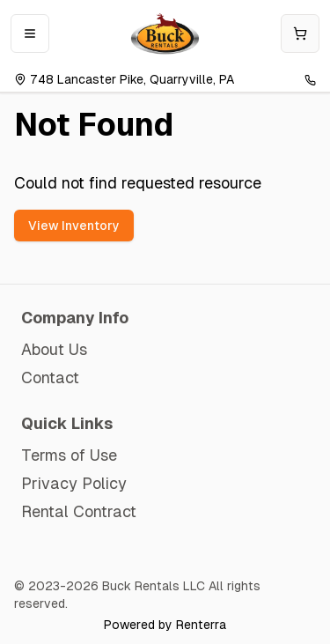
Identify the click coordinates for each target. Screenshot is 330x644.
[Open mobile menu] (30, 33)
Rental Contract (79, 511)
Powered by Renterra (165, 625)
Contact (50, 378)
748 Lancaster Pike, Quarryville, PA (124, 79)
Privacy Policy (74, 483)
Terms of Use (69, 455)
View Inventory (74, 226)
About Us (54, 349)
